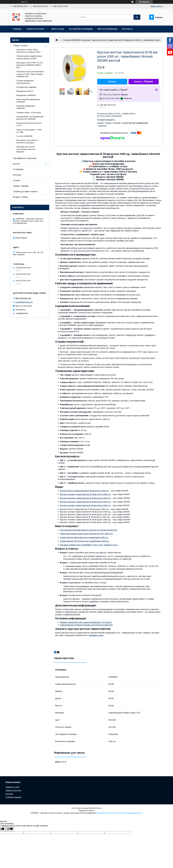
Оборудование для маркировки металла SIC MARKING (30, 118)
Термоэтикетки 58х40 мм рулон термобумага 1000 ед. (84, 537)
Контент (17, 164)
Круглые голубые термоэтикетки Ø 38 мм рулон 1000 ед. (85, 505)
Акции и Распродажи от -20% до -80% (29, 131)
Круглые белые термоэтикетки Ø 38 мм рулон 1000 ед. (84, 491)
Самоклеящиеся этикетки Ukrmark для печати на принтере (86, 625)
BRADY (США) (58, 29)
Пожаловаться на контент (107, 813)
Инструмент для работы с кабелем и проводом (27, 141)
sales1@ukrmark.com (24, 302)
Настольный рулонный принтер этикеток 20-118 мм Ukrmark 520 (89, 530)
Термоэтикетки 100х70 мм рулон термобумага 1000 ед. (85, 541)
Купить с (144, 82)
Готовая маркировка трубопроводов (25, 82)
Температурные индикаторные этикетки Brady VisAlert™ (29, 57)
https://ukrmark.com (23, 298)
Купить (112, 82)
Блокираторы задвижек (26, 87)
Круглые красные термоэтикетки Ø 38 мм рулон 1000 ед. (85, 498)
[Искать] (137, 17)
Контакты (127, 29)
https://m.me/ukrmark (24, 306)
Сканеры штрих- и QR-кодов (29, 113)
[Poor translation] (10, 829)
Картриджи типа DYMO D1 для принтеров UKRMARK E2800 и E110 (30, 65)
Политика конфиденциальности (130, 813)
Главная (17, 29)
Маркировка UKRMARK (26, 95)
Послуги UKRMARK (24, 136)
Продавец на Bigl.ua (86, 811)
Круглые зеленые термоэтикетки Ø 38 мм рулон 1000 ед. (85, 502)
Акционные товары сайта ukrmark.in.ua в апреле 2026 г (29, 51)
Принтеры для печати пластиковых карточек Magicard (26, 149)
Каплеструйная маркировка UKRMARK (28, 101)
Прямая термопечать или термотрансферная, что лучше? (86, 622)
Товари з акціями (21, 186)
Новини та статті (13, 787)
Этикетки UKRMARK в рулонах (77, 40)
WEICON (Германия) (107, 29)
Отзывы (16, 180)
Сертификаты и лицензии (25, 158)
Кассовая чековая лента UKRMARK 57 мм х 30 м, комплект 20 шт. (89, 545)
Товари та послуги (13, 790)
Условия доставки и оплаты (25, 191)
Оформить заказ (96, 635)
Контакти (9, 794)
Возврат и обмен (20, 197)
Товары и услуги (35, 29)
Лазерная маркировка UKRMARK (26, 107)
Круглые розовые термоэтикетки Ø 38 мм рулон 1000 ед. (85, 494)
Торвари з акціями (13, 797)
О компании (18, 169)
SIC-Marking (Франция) (81, 29)
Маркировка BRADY (25, 91)
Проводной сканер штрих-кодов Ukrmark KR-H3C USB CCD (86, 534)
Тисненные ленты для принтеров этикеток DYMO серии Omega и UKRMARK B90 (30, 74)
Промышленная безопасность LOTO (29, 124)
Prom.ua (98, 808)
